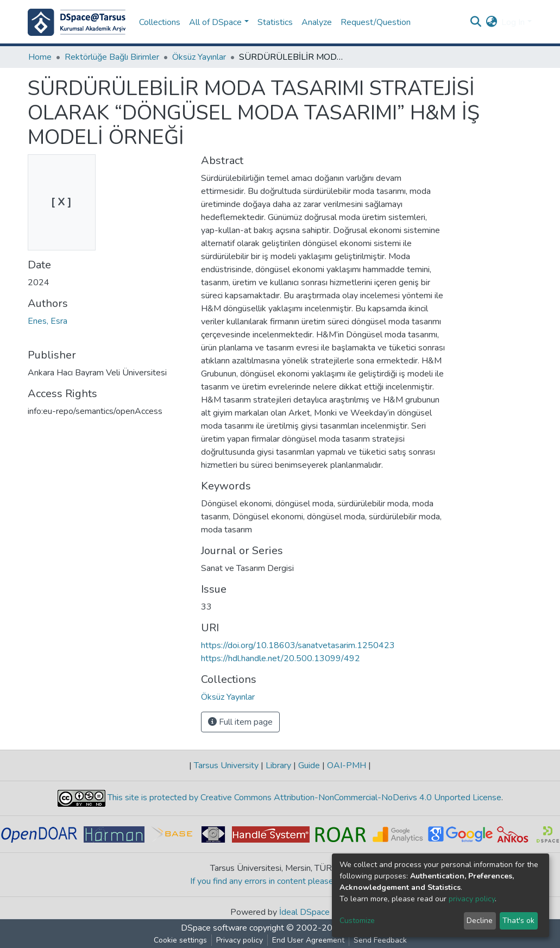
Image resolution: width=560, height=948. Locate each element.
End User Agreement (308, 940)
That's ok (518, 921)
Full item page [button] (240, 722)
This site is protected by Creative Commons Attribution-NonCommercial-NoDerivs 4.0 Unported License (303, 798)
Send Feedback (380, 940)
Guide (309, 765)
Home (40, 57)
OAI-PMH (347, 765)
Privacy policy (240, 940)
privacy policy (472, 899)
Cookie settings (180, 940)
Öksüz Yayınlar (199, 57)
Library (278, 765)
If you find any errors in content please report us (280, 881)
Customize (357, 921)
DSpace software (214, 928)
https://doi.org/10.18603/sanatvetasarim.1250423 (298, 645)
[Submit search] (476, 22)
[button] (491, 22)
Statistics (275, 22)
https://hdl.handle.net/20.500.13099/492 (281, 658)
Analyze (317, 22)
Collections (160, 22)
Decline (480, 921)
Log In (513, 22)
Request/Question (376, 22)
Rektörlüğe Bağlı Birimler (112, 57)
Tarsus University (226, 765)
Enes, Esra (48, 321)
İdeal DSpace (304, 912)
